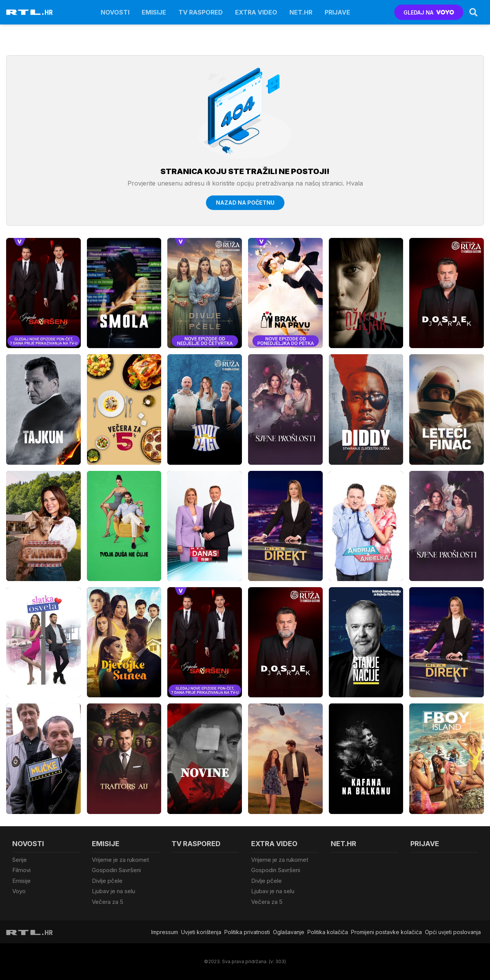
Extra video (256, 12)
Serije (20, 860)
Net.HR (301, 12)
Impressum (165, 932)
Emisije (154, 12)
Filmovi (21, 870)
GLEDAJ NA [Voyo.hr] (429, 12)
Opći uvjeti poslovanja (453, 932)
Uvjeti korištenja (201, 932)
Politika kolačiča (328, 932)
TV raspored (201, 12)
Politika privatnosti (247, 932)
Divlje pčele (107, 881)
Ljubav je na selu (114, 891)
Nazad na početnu (245, 203)
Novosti (115, 12)
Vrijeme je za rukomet (120, 860)
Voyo (19, 891)
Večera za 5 (108, 902)
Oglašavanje (289, 932)
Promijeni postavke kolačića (386, 932)
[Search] (474, 12)
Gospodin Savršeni (116, 870)
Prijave (337, 12)
